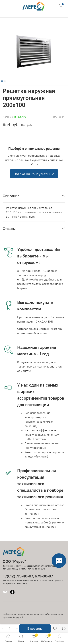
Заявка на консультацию (34, 174)
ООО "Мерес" (14, 561)
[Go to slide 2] (5, 81)
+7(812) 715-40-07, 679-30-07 (28, 576)
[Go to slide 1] (2, 81)
